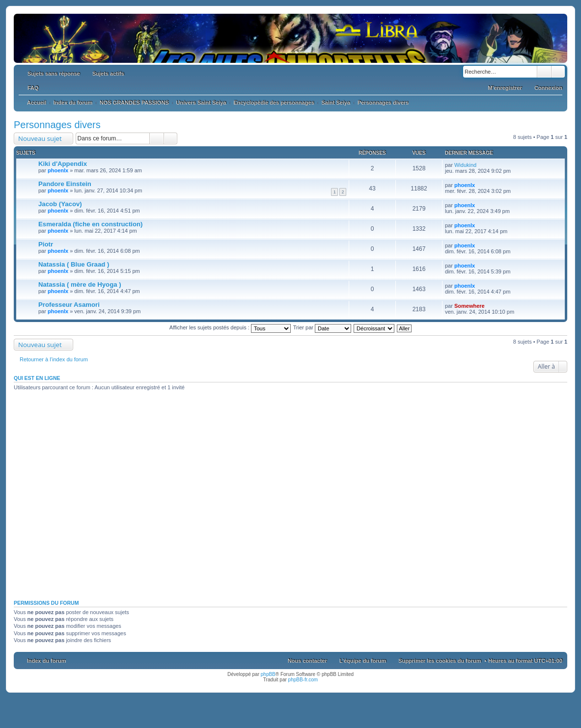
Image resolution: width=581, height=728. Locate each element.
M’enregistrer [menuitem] (505, 88)
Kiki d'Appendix (63, 164)
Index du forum (46, 661)
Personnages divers (57, 125)
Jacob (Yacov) (60, 204)
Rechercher (544, 72)
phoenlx (58, 170)
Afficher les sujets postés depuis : (230, 327)
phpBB (268, 674)
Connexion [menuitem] (548, 88)
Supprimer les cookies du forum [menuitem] (440, 661)
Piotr (46, 244)
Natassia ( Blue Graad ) (74, 264)
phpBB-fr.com (303, 680)
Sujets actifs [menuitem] (108, 74)
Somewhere (470, 306)
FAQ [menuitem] (33, 88)
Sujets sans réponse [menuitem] (54, 74)
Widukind (465, 165)
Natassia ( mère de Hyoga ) (80, 284)
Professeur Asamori (69, 305)
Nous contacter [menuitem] (307, 661)
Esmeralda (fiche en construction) (91, 224)
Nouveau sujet (40, 138)
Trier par (322, 327)
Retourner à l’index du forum (54, 359)
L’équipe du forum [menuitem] (363, 661)
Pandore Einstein (65, 184)
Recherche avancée (558, 72)
